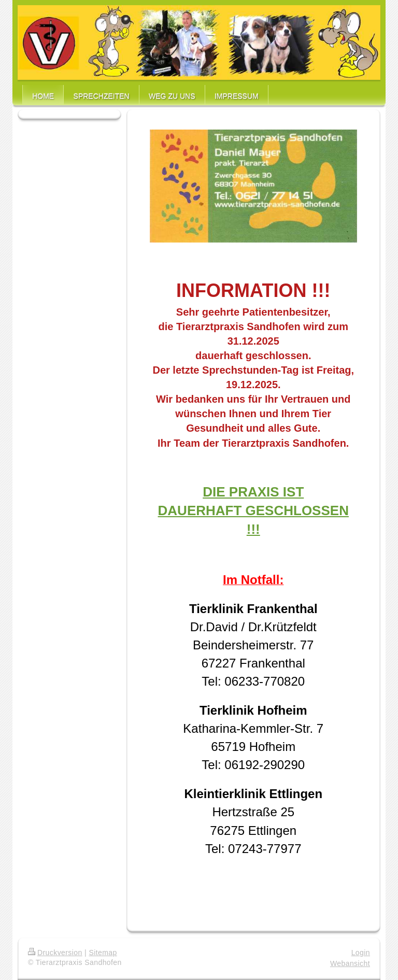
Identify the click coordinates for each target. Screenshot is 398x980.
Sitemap (103, 953)
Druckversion (55, 953)
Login (361, 953)
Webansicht (350, 963)
